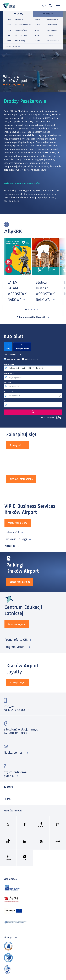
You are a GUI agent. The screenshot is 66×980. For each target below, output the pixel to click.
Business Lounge (16, 539)
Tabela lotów (11, 47)
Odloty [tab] (18, 14)
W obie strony (13, 359)
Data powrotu (9, 392)
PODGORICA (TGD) (21, 30)
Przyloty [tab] (48, 14)
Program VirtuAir (15, 647)
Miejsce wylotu (9, 364)
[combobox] (42, 6)
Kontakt (10, 546)
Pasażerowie (7, 401)
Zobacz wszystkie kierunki (31, 317)
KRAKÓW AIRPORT (13, 811)
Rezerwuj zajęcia (17, 624)
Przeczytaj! (15, 445)
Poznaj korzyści (18, 683)
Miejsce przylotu (10, 373)
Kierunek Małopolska (21, 479)
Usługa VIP (12, 532)
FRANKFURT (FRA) (21, 36)
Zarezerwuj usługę (18, 523)
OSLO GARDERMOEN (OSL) (24, 25)
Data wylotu (8, 383)
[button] (26, 309)
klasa (5, 355)
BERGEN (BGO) (20, 41)
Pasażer (8, 787)
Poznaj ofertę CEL (16, 640)
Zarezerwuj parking (20, 582)
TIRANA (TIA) (19, 19)
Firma (7, 799)
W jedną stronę (32, 359)
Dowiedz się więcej (14, 85)
